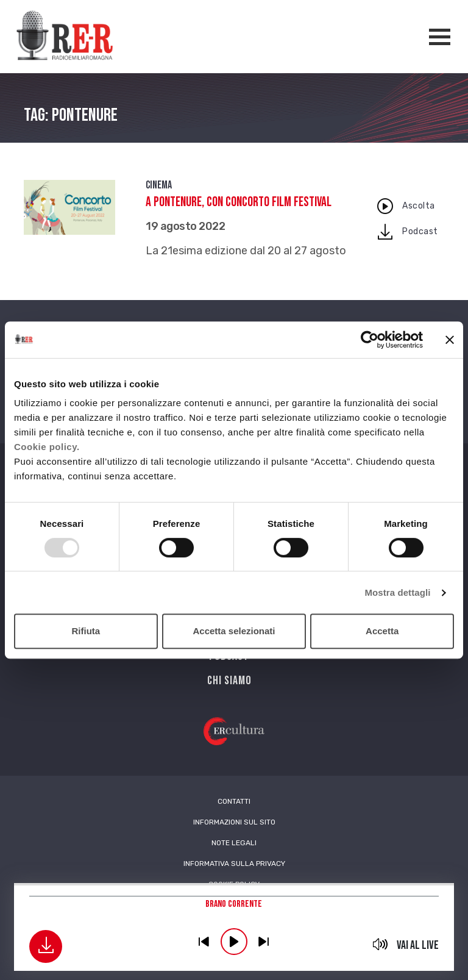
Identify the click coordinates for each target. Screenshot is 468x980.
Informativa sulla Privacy (234, 864)
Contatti (234, 801)
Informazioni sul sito (234, 822)
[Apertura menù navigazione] (440, 37)
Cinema (159, 185)
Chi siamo (229, 681)
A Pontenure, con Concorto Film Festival (239, 202)
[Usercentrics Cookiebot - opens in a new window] (370, 340)
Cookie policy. (47, 447)
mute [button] (381, 944)
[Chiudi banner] (450, 340)
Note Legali (234, 843)
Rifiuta (86, 631)
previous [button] (204, 942)
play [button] (234, 942)
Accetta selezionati (234, 631)
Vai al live (418, 945)
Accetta (382, 631)
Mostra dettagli (397, 592)
